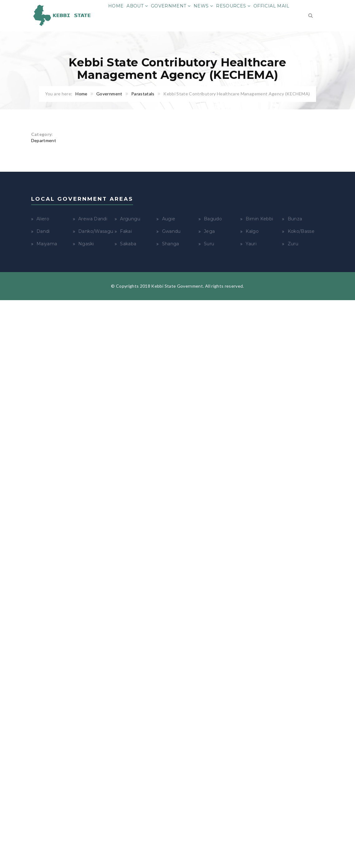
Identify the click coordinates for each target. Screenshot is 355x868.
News (203, 6)
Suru (209, 244)
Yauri (251, 244)
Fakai (126, 231)
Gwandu (171, 231)
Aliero (43, 219)
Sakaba (128, 244)
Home (116, 6)
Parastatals (143, 94)
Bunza (295, 219)
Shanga (171, 244)
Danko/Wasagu (96, 231)
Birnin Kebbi (259, 219)
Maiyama (47, 244)
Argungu (130, 219)
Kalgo (252, 231)
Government (171, 6)
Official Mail (271, 6)
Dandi (43, 231)
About (137, 6)
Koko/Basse (301, 231)
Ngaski (86, 244)
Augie (169, 219)
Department (44, 140)
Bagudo (213, 219)
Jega (209, 231)
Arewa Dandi (93, 219)
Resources (233, 6)
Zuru (293, 244)
